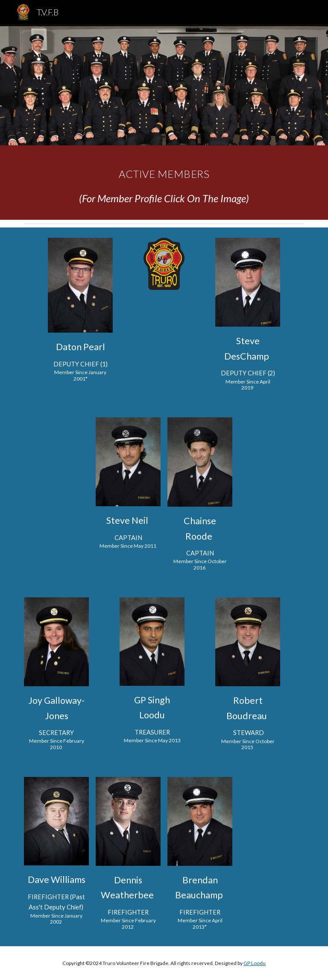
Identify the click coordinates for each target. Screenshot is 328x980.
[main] (164, 183)
